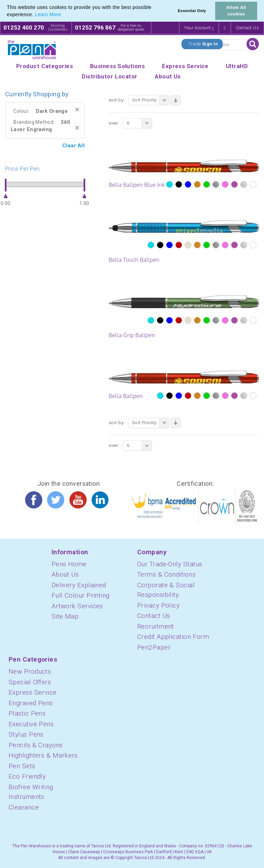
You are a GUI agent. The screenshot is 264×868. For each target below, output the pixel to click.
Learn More (48, 14)
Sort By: (117, 100)
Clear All (73, 146)
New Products (30, 671)
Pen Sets (22, 766)
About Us (65, 574)
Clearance (24, 807)
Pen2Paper (154, 647)
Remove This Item (77, 110)
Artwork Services (77, 606)
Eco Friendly (27, 776)
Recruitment (156, 626)
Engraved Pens (31, 703)
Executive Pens (31, 724)
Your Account (199, 28)
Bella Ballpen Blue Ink (137, 185)
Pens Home (69, 564)
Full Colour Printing (81, 595)
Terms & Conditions (166, 574)
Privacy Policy (158, 605)
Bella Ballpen (126, 396)
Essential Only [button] (192, 11)
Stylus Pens (26, 734)
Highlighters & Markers (43, 755)
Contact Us (247, 28)
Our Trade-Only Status (170, 564)
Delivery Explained (79, 585)
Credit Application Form (173, 637)
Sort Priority (151, 100)
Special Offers (30, 682)
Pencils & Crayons (36, 745)
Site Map (65, 616)
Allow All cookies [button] (236, 11)
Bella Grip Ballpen (132, 335)
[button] (64, 15)
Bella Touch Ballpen (134, 260)
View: (114, 123)
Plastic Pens (27, 713)
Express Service (33, 692)
